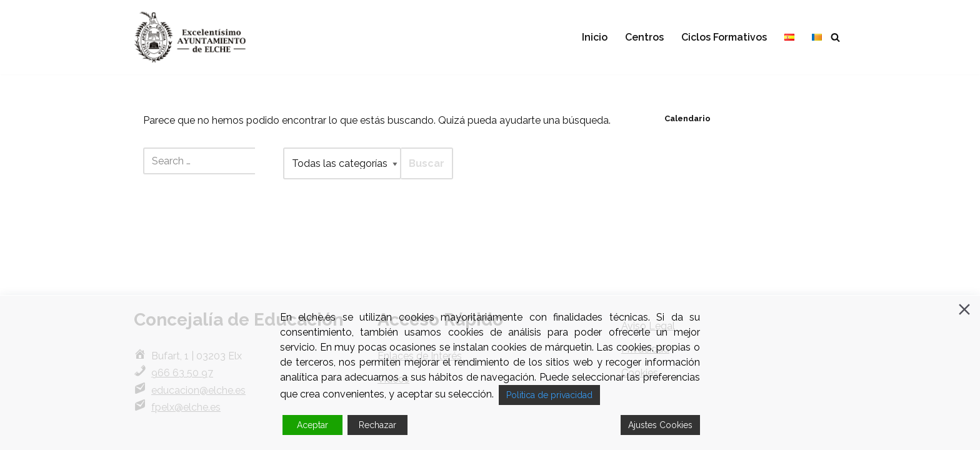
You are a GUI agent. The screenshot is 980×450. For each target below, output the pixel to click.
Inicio (595, 37)
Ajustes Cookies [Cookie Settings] (660, 425)
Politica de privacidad (549, 395)
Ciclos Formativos (724, 37)
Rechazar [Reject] (377, 425)
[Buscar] (835, 37)
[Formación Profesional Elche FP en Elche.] (199, 37)
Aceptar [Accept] (312, 425)
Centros (644, 37)
